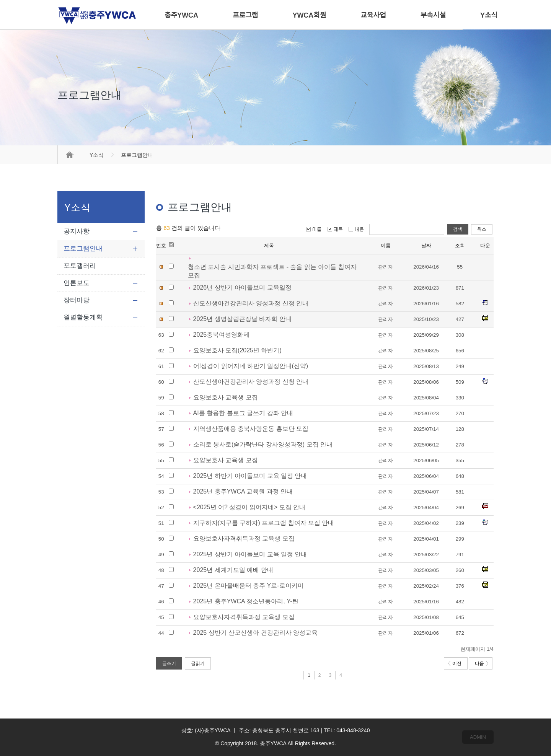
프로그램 (245, 15)
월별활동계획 (83, 317)
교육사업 (373, 15)
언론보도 (77, 283)
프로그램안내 (83, 248)
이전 (455, 663)
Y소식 (97, 155)
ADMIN (478, 737)
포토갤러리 (80, 266)
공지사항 (77, 231)
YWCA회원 (309, 15)
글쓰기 (169, 663)
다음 (482, 663)
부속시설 (433, 15)
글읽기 (198, 663)
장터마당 (77, 300)
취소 (482, 229)
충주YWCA (181, 15)
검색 (458, 229)
